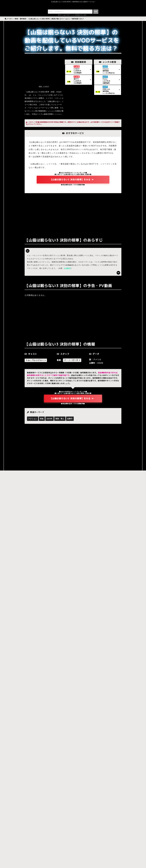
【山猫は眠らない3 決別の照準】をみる (72, 180)
